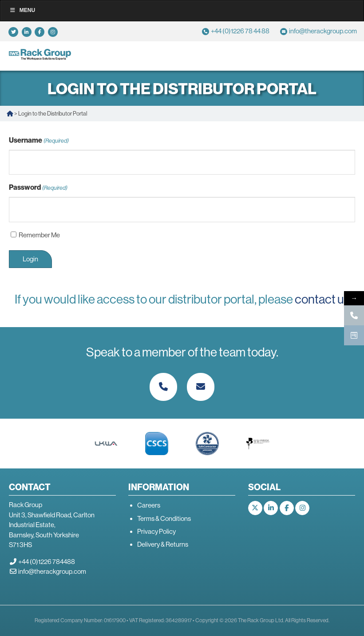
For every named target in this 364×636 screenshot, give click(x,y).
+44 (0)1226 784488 (47, 562)
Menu (22, 10)
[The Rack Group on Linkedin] (271, 508)
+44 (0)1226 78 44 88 (240, 31)
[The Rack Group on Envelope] (201, 387)
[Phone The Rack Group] (163, 387)
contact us (322, 299)
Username (39, 141)
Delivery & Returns (163, 544)
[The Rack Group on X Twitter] (255, 508)
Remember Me (39, 235)
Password (38, 188)
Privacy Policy (156, 531)
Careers (149, 505)
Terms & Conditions (164, 518)
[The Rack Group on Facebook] (287, 508)
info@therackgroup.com (323, 31)
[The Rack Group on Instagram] (302, 508)
